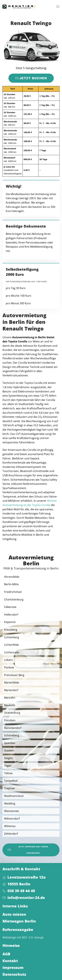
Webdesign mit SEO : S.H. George (23, 937)
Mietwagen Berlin (19, 921)
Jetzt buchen (31, 78)
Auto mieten (14, 914)
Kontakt (10, 961)
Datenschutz (14, 974)
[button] (58, 7)
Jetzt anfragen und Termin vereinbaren (28, 850)
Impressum (13, 967)
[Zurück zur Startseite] (19, 7)
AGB (6, 954)
